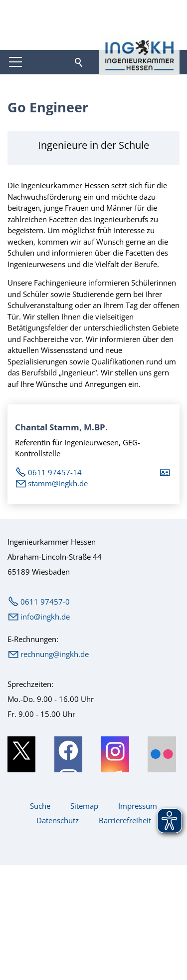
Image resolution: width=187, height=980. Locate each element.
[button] (15, 62)
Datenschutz (58, 820)
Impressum (138, 806)
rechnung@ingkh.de (55, 654)
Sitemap (84, 806)
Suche (40, 806)
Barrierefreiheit (125, 820)
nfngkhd (45, 617)
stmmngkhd (58, 483)
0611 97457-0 (45, 602)
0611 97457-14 (55, 472)
